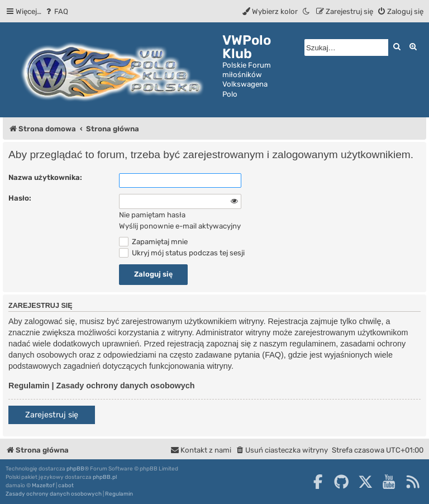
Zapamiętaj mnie (153, 242)
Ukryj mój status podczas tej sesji (182, 253)
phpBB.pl (105, 477)
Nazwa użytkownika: (45, 177)
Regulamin (29, 386)
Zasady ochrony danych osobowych (126, 386)
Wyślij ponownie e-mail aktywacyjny (180, 226)
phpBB (75, 469)
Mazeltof (43, 486)
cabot (66, 486)
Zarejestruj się (52, 415)
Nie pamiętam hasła (152, 215)
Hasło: (20, 198)
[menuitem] (56, 11)
